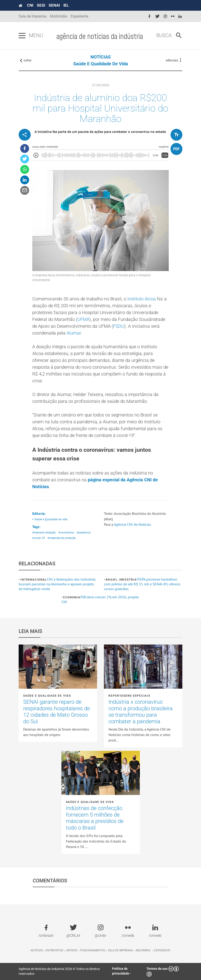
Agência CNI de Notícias (132, 524)
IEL (66, 5)
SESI (41, 5)
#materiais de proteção (62, 538)
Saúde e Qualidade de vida (101, 64)
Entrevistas (54, 950)
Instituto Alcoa (142, 299)
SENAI (54, 5)
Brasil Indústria (121, 580)
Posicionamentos (93, 950)
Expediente (79, 16)
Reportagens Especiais (129, 696)
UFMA (83, 319)
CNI (30, 5)
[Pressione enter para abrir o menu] (22, 36)
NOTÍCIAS (101, 57)
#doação (50, 532)
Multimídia (59, 16)
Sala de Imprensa (33, 16)
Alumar (74, 333)
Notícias (37, 950)
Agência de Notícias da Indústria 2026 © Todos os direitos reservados (59, 971)
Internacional (34, 580)
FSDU (119, 326)
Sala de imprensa (120, 950)
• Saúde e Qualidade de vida (50, 519)
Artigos (72, 950)
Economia (72, 597)
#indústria (38, 532)
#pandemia (84, 532)
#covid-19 (39, 538)
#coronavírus (66, 532)
